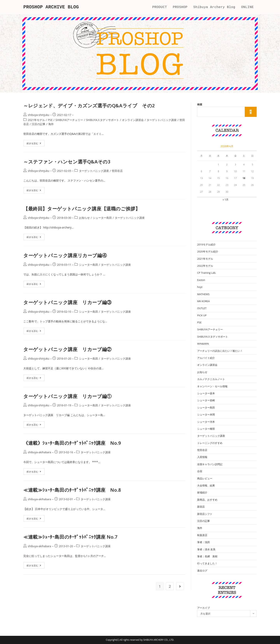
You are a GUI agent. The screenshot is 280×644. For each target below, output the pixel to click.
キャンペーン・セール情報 (212, 386)
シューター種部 (206, 429)
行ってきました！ (207, 563)
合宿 (200, 471)
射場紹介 (202, 492)
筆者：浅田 (203, 542)
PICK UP (202, 315)
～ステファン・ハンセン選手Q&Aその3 (67, 162)
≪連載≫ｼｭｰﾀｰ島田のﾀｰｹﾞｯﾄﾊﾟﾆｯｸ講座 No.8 (72, 490)
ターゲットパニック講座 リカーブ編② (67, 349)
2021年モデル (36, 120)
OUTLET (202, 308)
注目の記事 (38, 124)
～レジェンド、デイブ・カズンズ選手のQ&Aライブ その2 (89, 105)
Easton (201, 280)
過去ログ (202, 571)
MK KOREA (203, 301)
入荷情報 (202, 457)
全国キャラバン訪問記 (210, 464)
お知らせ (84, 218)
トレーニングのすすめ (210, 443)
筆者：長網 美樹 (207, 556)
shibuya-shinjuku (39, 115)
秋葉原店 (202, 535)
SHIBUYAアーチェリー (69, 120)
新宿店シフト (205, 514)
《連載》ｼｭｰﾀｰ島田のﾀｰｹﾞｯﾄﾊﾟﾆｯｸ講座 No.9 (72, 443)
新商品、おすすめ (207, 500)
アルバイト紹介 (206, 358)
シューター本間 (206, 415)
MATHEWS (203, 294)
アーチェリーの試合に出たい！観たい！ (220, 351)
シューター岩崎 (206, 400)
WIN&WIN (203, 344)
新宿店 (201, 507)
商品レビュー (205, 478)
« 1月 (226, 199)
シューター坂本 (206, 393)
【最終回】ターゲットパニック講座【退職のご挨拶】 (82, 209)
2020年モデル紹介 (208, 251)
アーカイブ (203, 608)
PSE (50, 120)
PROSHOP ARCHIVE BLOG (51, 7)
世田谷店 (117, 171)
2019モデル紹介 (206, 244)
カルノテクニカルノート (211, 379)
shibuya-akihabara (39, 452)
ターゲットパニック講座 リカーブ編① (67, 396)
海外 (51, 124)
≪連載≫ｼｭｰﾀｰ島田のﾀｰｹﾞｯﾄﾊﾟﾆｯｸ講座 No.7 (70, 537)
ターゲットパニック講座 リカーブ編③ (67, 302)
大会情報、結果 (206, 485)
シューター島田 (102, 218)
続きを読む (36, 144)
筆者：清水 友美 (206, 549)
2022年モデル (205, 266)
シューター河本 (206, 422)
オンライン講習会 (133, 120)
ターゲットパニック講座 (162, 120)
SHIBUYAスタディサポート (102, 120)
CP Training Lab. (207, 273)
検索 (200, 104)
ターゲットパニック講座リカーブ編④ (65, 255)
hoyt (200, 287)
